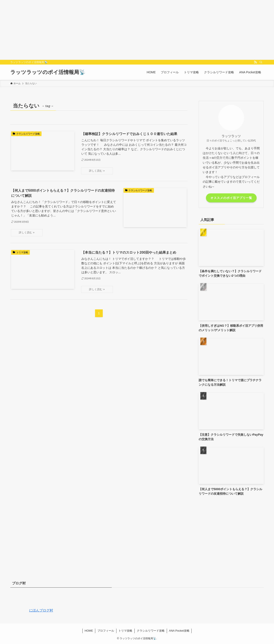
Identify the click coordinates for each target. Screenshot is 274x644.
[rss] (255, 62)
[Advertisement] (128, 30)
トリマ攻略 (125, 631)
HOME (89, 631)
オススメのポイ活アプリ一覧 (231, 198)
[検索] (261, 62)
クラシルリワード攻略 (151, 631)
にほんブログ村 (32, 610)
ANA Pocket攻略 (179, 631)
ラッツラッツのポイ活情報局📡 (48, 72)
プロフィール (106, 631)
